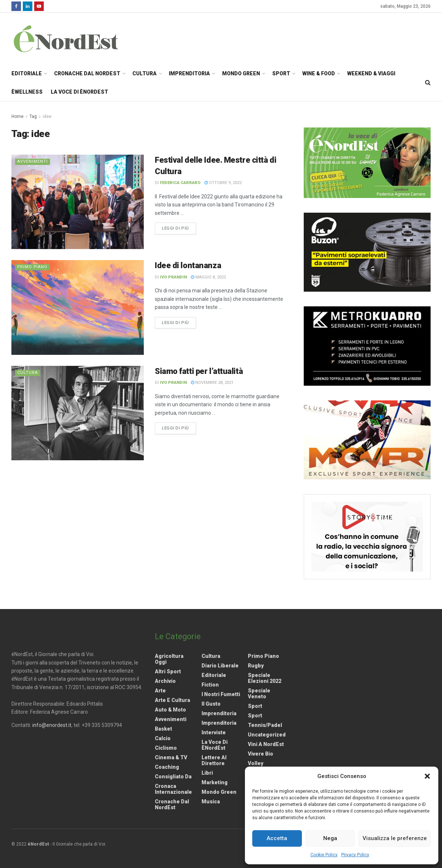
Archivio (165, 681)
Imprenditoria (189, 73)
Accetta (277, 838)
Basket (163, 729)
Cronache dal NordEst (87, 73)
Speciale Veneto (259, 694)
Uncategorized (267, 735)
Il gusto (211, 704)
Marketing (215, 782)
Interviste (214, 732)
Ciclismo (166, 748)
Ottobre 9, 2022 (223, 183)
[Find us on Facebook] (16, 6)
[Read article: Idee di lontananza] (78, 307)
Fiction (210, 685)
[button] (427, 776)
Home (17, 116)
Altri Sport (168, 671)
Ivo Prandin (173, 277)
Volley (256, 763)
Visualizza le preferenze (395, 838)
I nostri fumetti (221, 694)
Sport (281, 73)
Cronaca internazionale (173, 789)
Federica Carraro (180, 183)
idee (47, 116)
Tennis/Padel (265, 725)
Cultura (145, 73)
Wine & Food (319, 73)
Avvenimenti (33, 161)
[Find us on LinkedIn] (28, 6)
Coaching (167, 767)
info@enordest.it (52, 725)
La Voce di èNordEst (79, 92)
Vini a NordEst (266, 744)
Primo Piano (33, 267)
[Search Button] (428, 83)
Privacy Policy (355, 855)
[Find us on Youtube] (39, 6)
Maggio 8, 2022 (208, 277)
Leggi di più (179, 228)
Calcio (163, 738)
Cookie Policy (324, 855)
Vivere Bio (261, 754)
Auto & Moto (170, 710)
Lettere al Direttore (214, 760)
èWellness (27, 92)
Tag (33, 116)
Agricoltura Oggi (169, 659)
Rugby (256, 666)
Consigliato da (173, 777)
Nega (330, 838)
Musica (211, 802)
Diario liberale (220, 666)
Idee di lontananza (188, 265)
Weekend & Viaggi (371, 73)
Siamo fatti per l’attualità (199, 371)
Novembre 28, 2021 (212, 383)
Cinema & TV (171, 757)
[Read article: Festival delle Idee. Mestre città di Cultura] (78, 202)
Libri (207, 773)
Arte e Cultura (172, 700)
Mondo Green (241, 73)
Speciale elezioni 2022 (265, 678)
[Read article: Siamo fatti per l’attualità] (78, 413)
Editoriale (27, 73)
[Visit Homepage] (75, 39)
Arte (160, 691)
